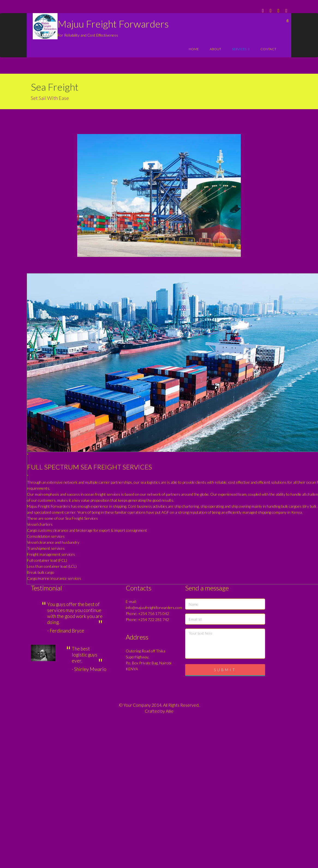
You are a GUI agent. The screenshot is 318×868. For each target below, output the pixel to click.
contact (268, 49)
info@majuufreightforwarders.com (154, 607)
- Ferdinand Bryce (66, 631)
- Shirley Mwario (89, 669)
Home (194, 49)
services (241, 49)
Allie (170, 711)
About (215, 49)
